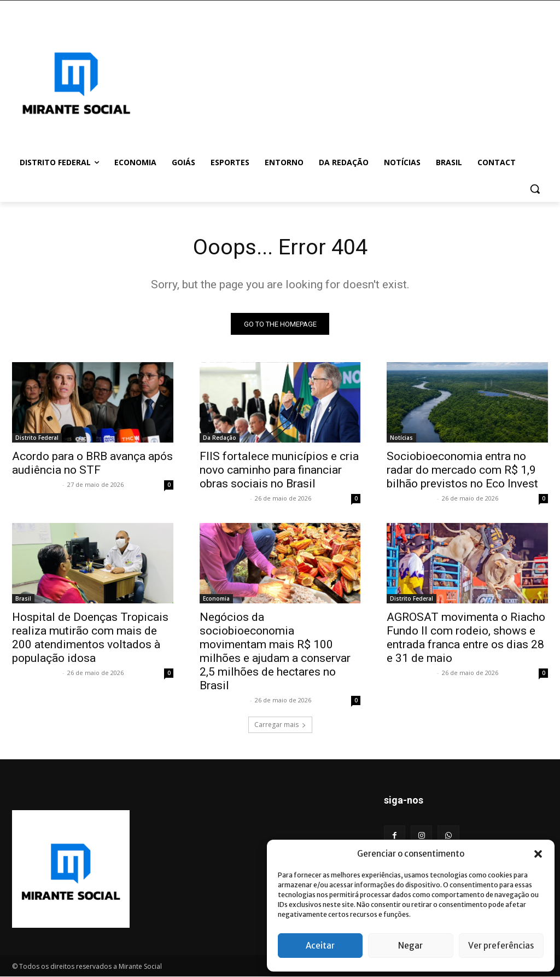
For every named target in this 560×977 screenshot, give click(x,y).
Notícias (401, 439)
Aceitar (320, 946)
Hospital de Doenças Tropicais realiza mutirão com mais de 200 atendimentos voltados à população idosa (90, 639)
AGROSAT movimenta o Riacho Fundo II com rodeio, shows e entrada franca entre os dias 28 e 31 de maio (466, 639)
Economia (216, 600)
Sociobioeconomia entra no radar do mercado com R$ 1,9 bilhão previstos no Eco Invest (466, 471)
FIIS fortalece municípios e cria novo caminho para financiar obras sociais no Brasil (279, 471)
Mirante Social (36, 485)
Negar (410, 946)
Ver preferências (501, 946)
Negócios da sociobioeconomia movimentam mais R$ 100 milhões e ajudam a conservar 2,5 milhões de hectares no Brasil (275, 652)
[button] (538, 854)
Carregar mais (280, 725)
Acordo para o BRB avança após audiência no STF (92, 464)
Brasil (23, 600)
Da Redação (220, 439)
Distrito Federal (37, 439)
